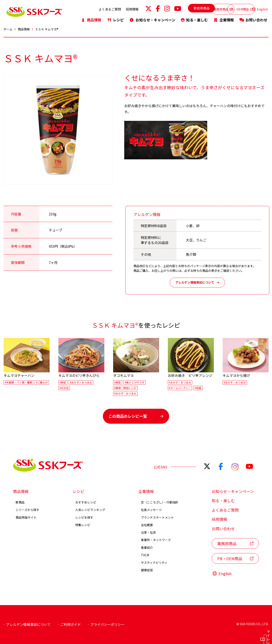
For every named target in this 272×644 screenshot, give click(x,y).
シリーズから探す (26, 510)
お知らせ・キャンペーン (152, 18)
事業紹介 (146, 547)
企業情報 (224, 18)
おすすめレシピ (84, 502)
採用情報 (109, 8)
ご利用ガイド (69, 624)
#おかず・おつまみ (81, 382)
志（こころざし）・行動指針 (158, 502)
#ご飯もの (42, 382)
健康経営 (146, 570)
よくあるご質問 (86, 8)
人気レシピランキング (89, 510)
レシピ (115, 18)
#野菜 (63, 382)
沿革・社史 (147, 532)
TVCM (144, 555)
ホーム (8, 29)
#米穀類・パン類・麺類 (18, 382)
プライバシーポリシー (106, 624)
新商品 (19, 502)
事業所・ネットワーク (155, 540)
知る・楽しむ (194, 18)
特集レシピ (81, 525)
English (260, 8)
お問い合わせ (253, 18)
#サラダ (140, 382)
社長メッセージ (150, 510)
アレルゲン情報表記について (197, 282)
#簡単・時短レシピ (125, 388)
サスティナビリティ (153, 563)
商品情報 (91, 18)
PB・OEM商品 (230, 8)
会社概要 (146, 525)
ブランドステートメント (156, 517)
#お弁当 (64, 388)
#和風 (198, 388)
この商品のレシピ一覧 (136, 416)
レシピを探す (83, 517)
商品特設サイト (25, 517)
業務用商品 (199, 8)
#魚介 (128, 382)
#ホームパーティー (180, 388)
